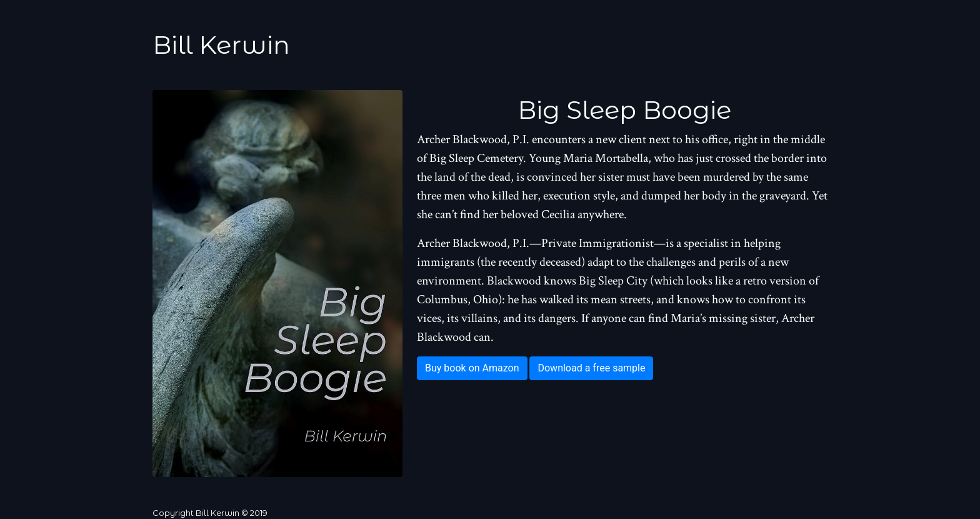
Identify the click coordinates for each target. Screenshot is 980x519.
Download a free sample (591, 368)
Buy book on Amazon (472, 368)
